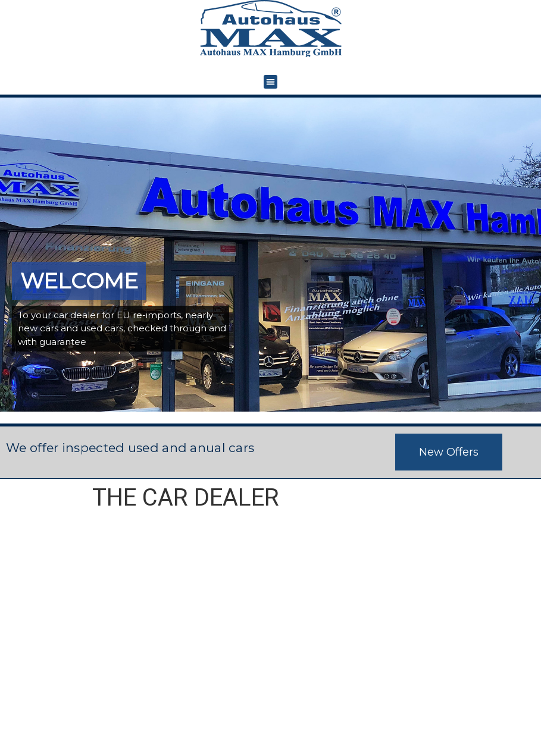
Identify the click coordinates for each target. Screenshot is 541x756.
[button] (270, 82)
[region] (270, 255)
